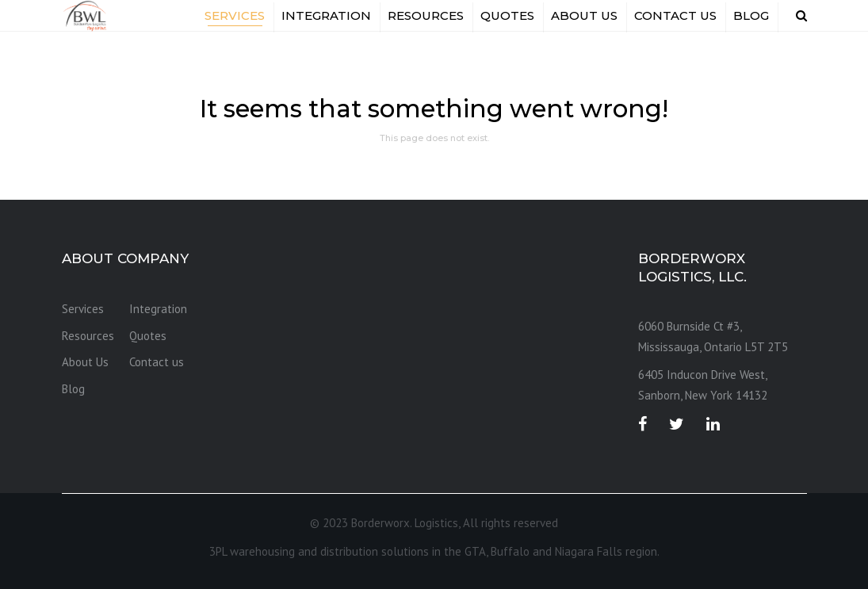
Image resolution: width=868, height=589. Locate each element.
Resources (426, 15)
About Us (584, 15)
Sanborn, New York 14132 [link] (703, 395)
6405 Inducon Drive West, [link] (702, 375)
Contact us (675, 15)
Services (235, 15)
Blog (751, 15)
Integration (326, 15)
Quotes (507, 15)
